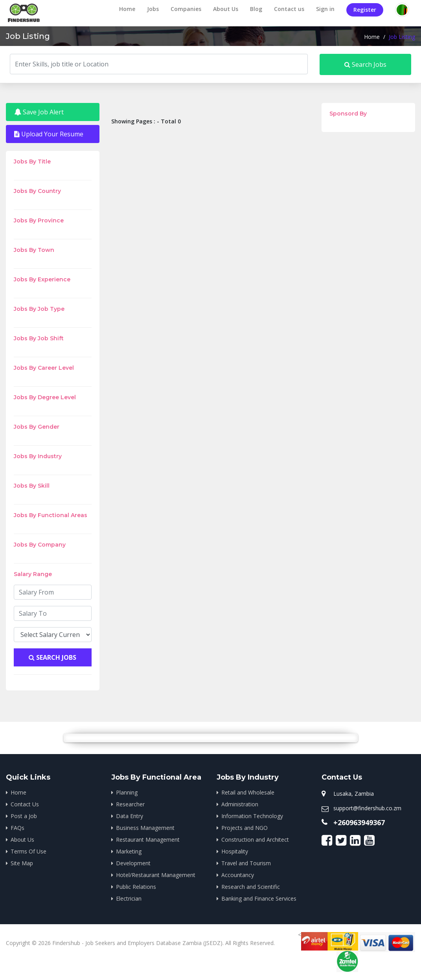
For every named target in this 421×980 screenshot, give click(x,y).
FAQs (17, 828)
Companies (186, 9)
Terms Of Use (28, 851)
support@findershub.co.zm (367, 808)
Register (365, 10)
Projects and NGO (245, 828)
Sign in (325, 9)
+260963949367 (359, 822)
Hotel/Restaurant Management (156, 875)
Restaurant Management (148, 840)
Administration (240, 804)
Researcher (130, 804)
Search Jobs (365, 64)
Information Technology (252, 816)
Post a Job (24, 816)
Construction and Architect (255, 840)
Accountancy (238, 875)
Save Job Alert (39, 112)
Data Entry (130, 816)
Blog (256, 9)
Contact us (289, 9)
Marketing (129, 851)
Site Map (22, 863)
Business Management (145, 828)
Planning (127, 792)
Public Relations (136, 887)
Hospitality (235, 851)
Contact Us (25, 804)
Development (133, 863)
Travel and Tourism (246, 863)
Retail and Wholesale (248, 792)
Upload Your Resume (49, 134)
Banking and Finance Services (259, 898)
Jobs (153, 9)
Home (127, 9)
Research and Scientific (251, 887)
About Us (226, 9)
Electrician (129, 898)
